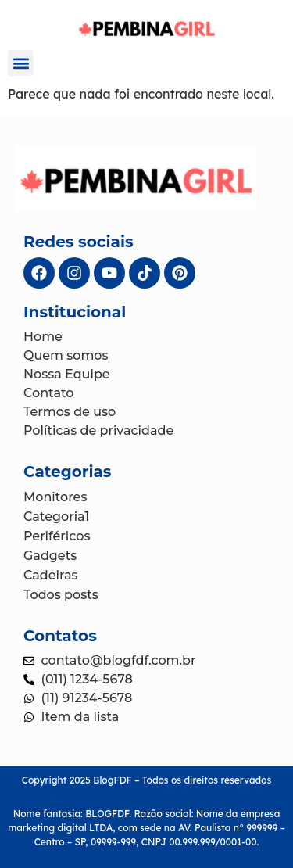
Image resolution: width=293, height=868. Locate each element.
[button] (21, 63)
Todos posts (61, 595)
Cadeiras (51, 575)
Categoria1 (56, 516)
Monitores (55, 497)
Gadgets (50, 556)
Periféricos (57, 536)
